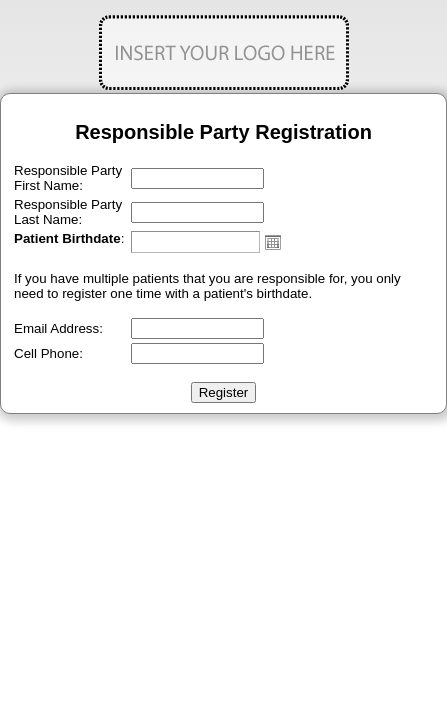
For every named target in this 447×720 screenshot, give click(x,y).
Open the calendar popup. (273, 242)
